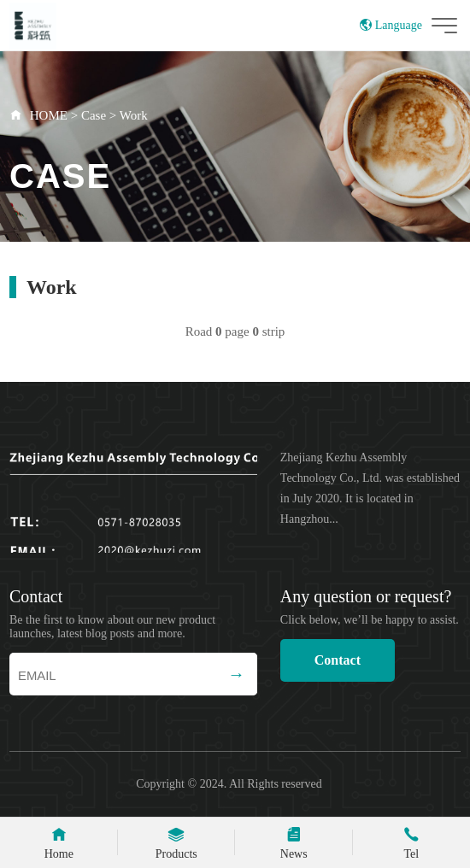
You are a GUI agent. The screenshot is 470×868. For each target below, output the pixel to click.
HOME (49, 115)
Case (94, 115)
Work (134, 115)
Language (391, 25)
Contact (338, 660)
